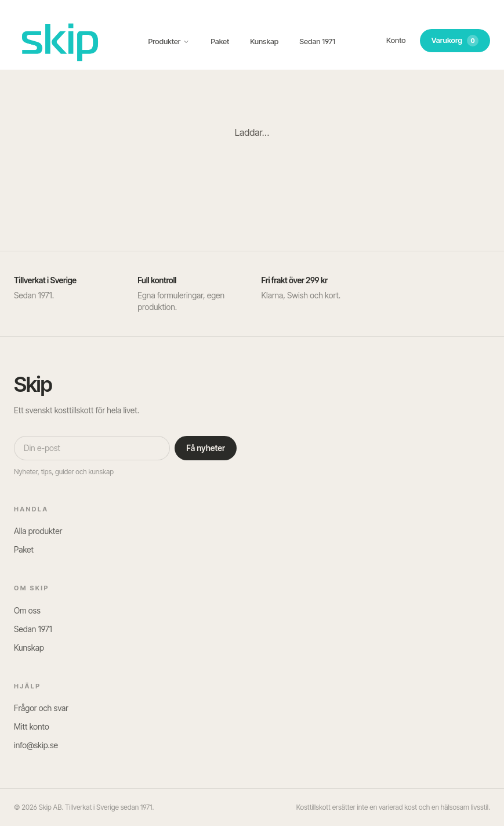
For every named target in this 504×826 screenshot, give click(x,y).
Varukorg (455, 41)
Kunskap (264, 41)
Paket (220, 41)
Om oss (27, 610)
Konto (396, 40)
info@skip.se (36, 745)
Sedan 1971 (317, 41)
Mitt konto (32, 726)
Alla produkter (38, 531)
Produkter (169, 41)
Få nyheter (206, 448)
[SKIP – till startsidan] (60, 41)
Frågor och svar (41, 708)
